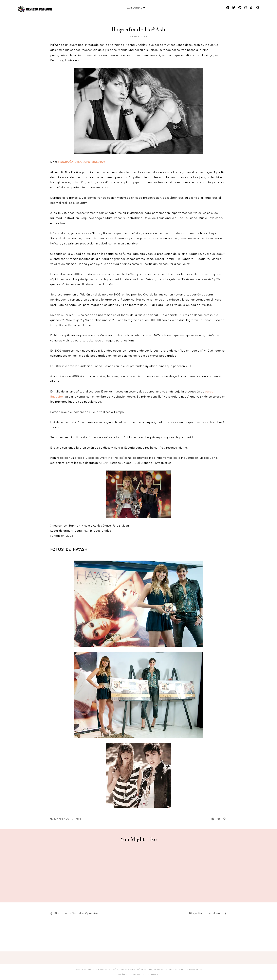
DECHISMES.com (174, 969)
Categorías (135, 8)
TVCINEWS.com (194, 969)
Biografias (61, 819)
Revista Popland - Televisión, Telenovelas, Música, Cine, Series (122, 969)
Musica (77, 819)
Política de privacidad (132, 974)
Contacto (154, 974)
